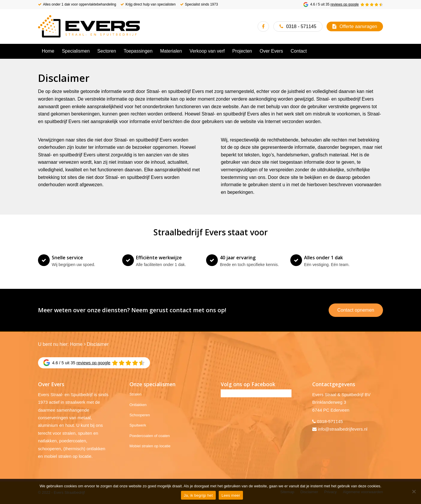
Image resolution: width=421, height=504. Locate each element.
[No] (414, 491)
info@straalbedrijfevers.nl (343, 429)
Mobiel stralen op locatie (150, 446)
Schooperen (140, 415)
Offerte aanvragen (358, 26)
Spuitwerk (138, 425)
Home (76, 344)
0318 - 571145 (301, 26)
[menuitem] (48, 51)
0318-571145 (330, 421)
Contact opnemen (356, 310)
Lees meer (231, 495)
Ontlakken (138, 405)
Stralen (136, 394)
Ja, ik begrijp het (198, 495)
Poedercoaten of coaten (150, 436)
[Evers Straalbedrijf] (89, 26)
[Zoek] (379, 51)
